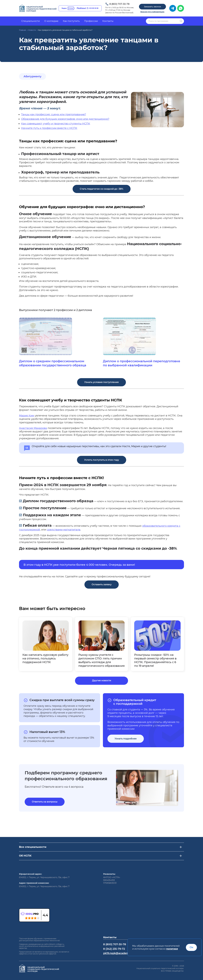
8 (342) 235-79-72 (114, 949)
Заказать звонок (152, 7)
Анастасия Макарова (33, 428)
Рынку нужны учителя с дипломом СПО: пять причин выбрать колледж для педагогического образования (101, 660)
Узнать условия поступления (101, 382)
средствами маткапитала (64, 530)
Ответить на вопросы (45, 802)
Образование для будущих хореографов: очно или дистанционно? (65, 119)
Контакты (108, 21)
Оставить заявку (102, 584)
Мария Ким (27, 416)
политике (172, 949)
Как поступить (71, 21)
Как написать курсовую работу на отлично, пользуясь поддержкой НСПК (45, 658)
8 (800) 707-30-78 (119, 4)
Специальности (31, 21)
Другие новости (102, 680)
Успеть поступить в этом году (102, 460)
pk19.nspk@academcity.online (123, 953)
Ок (191, 947)
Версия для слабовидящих (152, 12)
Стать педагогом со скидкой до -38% (102, 189)
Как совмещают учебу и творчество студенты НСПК (56, 124)
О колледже (51, 21)
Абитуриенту (32, 76)
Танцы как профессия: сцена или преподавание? (54, 114)
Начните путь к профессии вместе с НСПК (49, 128)
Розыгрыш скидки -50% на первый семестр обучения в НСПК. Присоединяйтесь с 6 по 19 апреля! (155, 660)
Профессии (91, 21)
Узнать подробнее (126, 739)
